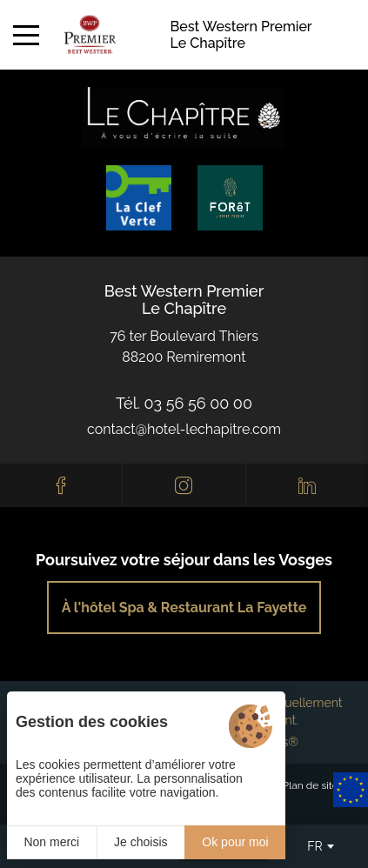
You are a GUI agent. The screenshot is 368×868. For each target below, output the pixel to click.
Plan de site (311, 785)
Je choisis (141, 842)
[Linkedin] (307, 485)
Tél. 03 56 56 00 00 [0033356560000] (184, 403)
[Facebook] (61, 485)
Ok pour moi (235, 842)
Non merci (51, 842)
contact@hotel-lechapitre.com (184, 429)
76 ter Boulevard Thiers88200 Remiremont (184, 347)
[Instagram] (184, 485)
